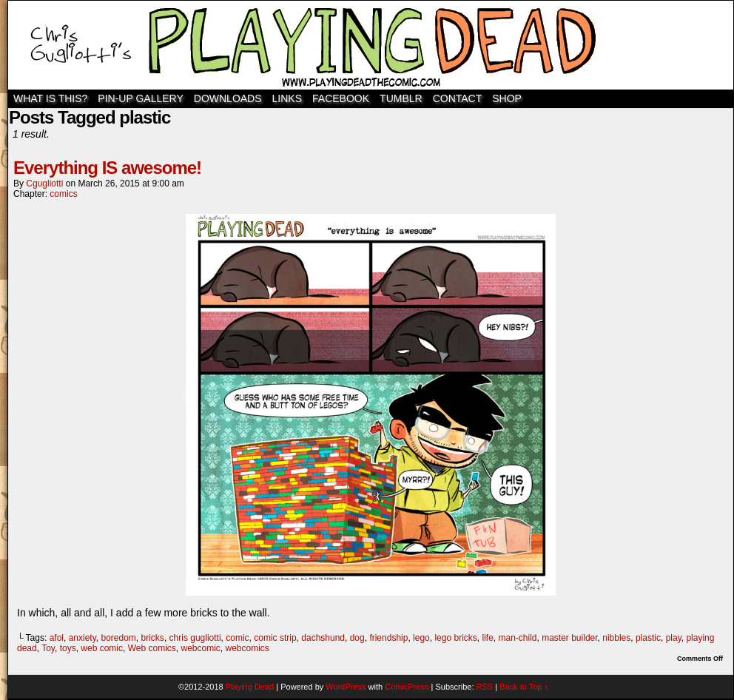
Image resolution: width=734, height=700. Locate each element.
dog (357, 638)
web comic (102, 648)
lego (421, 638)
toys (68, 648)
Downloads (228, 98)
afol (57, 638)
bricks (153, 638)
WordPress (346, 687)
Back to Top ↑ (524, 687)
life (487, 638)
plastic (648, 638)
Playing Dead (371, 45)
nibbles (616, 638)
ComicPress (407, 687)
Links (287, 98)
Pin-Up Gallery (140, 98)
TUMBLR (401, 98)
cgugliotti (44, 184)
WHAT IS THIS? (50, 98)
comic (237, 638)
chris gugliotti (195, 638)
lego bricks (455, 638)
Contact (458, 98)
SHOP (507, 98)
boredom (118, 638)
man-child (517, 638)
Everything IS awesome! (107, 168)
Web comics (152, 648)
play (674, 638)
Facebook (341, 98)
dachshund (323, 638)
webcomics (248, 648)
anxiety (83, 638)
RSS (485, 687)
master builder (569, 638)
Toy (48, 648)
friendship (388, 638)
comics (63, 194)
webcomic (200, 648)
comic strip (275, 638)
